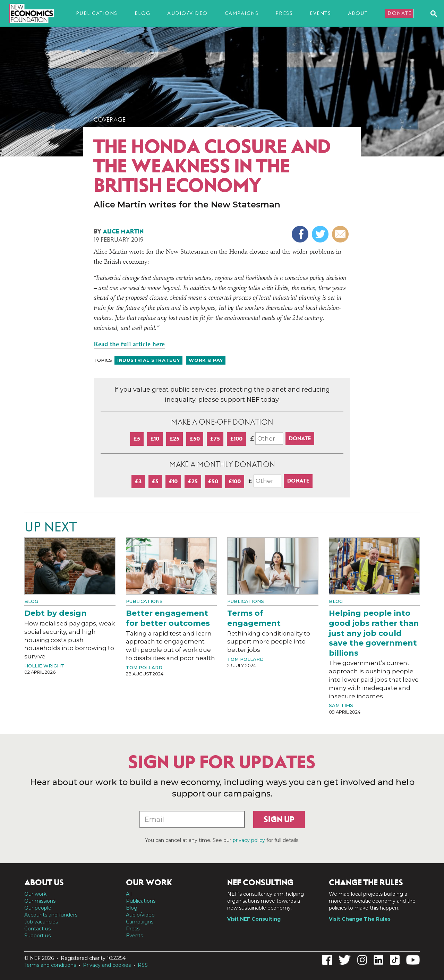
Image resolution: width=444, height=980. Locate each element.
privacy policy (249, 840)
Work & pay (206, 360)
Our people (38, 908)
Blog (143, 13)
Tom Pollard (144, 667)
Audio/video (187, 13)
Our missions (40, 901)
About (358, 13)
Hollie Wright (44, 666)
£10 (155, 439)
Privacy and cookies (107, 965)
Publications (97, 13)
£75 (215, 439)
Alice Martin (123, 231)
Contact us (37, 929)
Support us (37, 936)
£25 (174, 439)
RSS (143, 965)
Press (284, 13)
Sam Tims (341, 705)
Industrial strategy (148, 360)
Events (320, 13)
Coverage (110, 120)
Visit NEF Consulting (254, 919)
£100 (236, 439)
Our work (35, 894)
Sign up (279, 819)
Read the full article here (129, 345)
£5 (137, 439)
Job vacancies (41, 922)
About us (44, 883)
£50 (195, 439)
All (129, 894)
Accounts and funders (51, 915)
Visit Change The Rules (360, 919)
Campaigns (242, 13)
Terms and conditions (50, 965)
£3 (138, 481)
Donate (399, 13)
